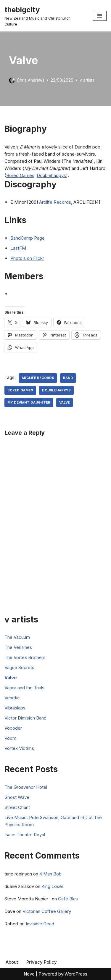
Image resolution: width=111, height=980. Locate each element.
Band (68, 378)
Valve (65, 402)
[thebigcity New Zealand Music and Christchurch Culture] (44, 16)
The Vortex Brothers (25, 657)
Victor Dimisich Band (25, 718)
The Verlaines (18, 647)
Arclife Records (55, 202)
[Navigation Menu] (100, 16)
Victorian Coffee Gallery (47, 911)
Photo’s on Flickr (27, 258)
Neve (29, 974)
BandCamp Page (28, 238)
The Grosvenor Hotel (26, 787)
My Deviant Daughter (29, 402)
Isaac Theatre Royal (25, 835)
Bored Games (20, 175)
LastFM (18, 248)
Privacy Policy (42, 962)
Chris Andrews (31, 80)
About (12, 962)
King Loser (52, 886)
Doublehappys (51, 175)
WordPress (76, 974)
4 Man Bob (50, 874)
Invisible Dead (40, 924)
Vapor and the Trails (24, 688)
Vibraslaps (15, 708)
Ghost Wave (17, 797)
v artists (87, 80)
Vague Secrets (19, 667)
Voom (10, 738)
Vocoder (13, 728)
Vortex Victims (19, 748)
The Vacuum (17, 637)
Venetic (12, 698)
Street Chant (17, 807)
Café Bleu (68, 899)
